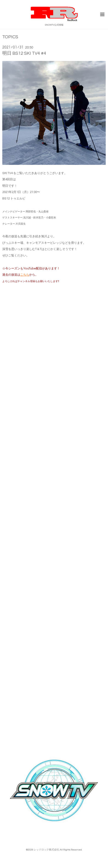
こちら (25, 275)
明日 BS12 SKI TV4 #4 (24, 53)
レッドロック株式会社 (46, 850)
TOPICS (10, 37)
